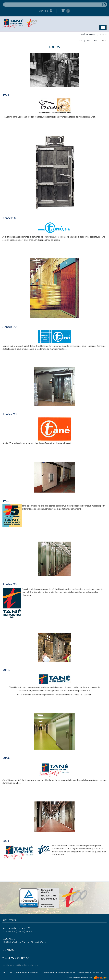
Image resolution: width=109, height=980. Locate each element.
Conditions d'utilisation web (27, 973)
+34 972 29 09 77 (17, 958)
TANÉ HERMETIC (88, 35)
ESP (88, 41)
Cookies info (83, 973)
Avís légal (8, 973)
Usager (46, 11)
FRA (104, 41)
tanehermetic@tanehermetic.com (21, 965)
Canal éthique (97, 973)
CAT (81, 41)
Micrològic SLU (85, 978)
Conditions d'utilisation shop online (58, 973)
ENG (96, 41)
